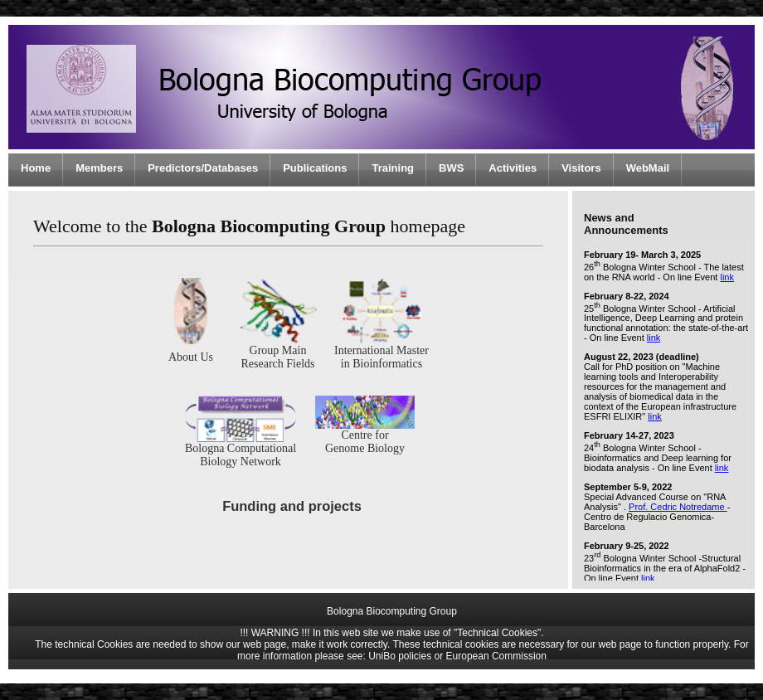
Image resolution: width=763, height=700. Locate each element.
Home (36, 168)
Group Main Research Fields (278, 352)
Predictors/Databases (203, 168)
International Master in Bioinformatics (381, 352)
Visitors (581, 168)
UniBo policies (400, 656)
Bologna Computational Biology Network (241, 450)
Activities (513, 168)
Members (99, 168)
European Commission (496, 656)
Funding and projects (292, 506)
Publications (315, 168)
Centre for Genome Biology (365, 437)
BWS (451, 168)
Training (393, 168)
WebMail (648, 168)
